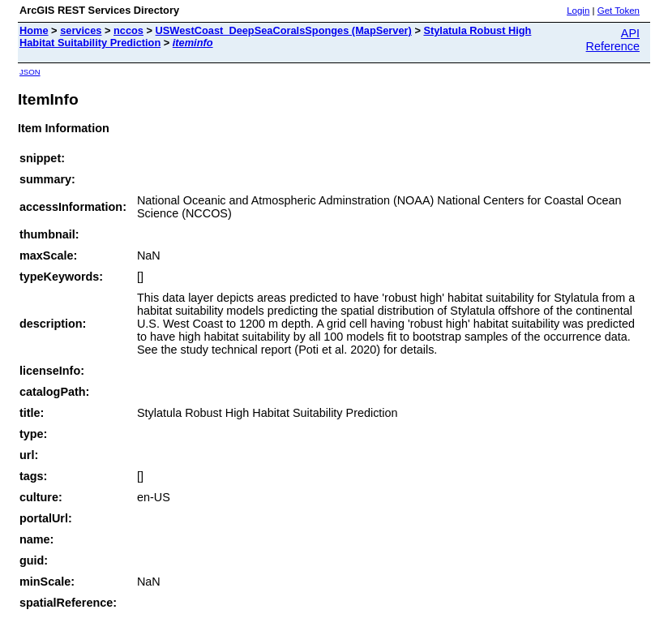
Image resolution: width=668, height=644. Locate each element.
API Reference (613, 40)
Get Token (619, 11)
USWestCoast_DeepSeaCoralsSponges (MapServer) (284, 30)
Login (578, 11)
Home (34, 30)
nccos (128, 30)
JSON (30, 72)
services (81, 30)
